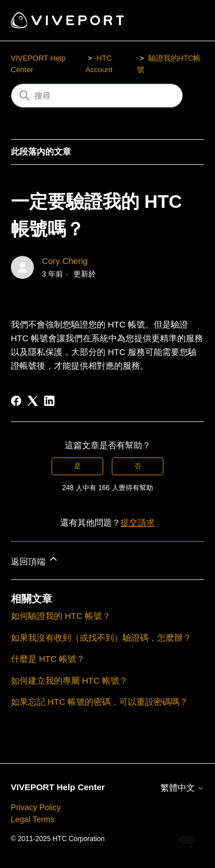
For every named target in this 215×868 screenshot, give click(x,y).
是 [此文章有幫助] (77, 466)
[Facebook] (16, 401)
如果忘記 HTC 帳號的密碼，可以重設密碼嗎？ (99, 702)
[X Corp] (33, 401)
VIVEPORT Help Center (58, 787)
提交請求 (138, 522)
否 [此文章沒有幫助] (138, 466)
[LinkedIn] (49, 401)
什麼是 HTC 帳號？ (48, 659)
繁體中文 (182, 788)
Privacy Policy (36, 807)
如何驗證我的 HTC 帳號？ (61, 616)
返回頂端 (35, 560)
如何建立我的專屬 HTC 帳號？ (69, 680)
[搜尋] (97, 96)
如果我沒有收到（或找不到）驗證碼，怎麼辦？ (101, 638)
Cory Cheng (65, 261)
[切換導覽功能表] (184, 21)
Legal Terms (33, 819)
